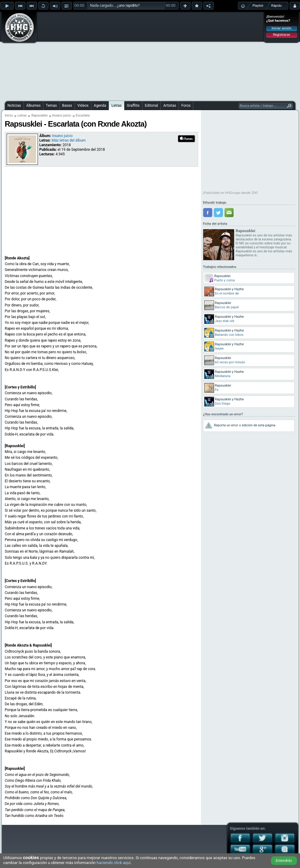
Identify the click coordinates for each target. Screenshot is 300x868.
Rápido (276, 6)
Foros (186, 106)
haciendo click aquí (114, 863)
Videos (83, 106)
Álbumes (33, 106)
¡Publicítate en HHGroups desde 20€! (231, 193)
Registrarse (281, 35)
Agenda (100, 106)
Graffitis (133, 106)
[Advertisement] (135, 56)
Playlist (258, 6)
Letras (116, 106)
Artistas (170, 106)
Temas (51, 106)
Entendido (284, 861)
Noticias (14, 106)
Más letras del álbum (69, 140)
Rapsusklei (39, 115)
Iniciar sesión (281, 28)
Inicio (9, 115)
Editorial (152, 106)
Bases (67, 106)
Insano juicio (62, 115)
